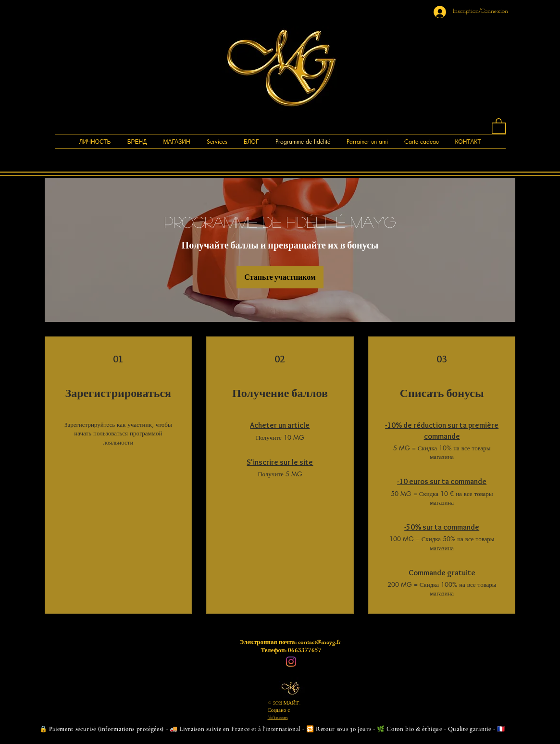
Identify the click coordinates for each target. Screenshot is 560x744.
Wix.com (278, 718)
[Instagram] (291, 662)
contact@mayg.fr (319, 643)
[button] (499, 126)
